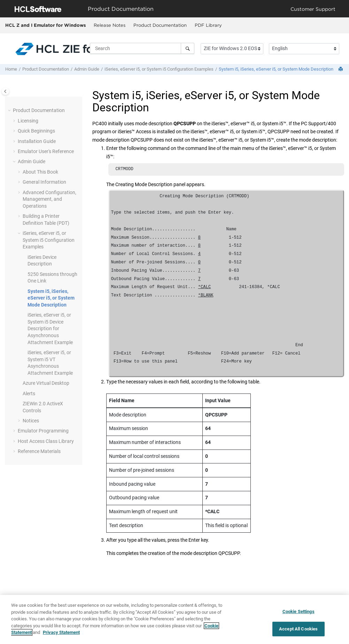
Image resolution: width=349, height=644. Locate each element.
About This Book (40, 172)
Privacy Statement (61, 635)
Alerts (29, 393)
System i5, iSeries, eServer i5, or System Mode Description (276, 69)
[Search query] (142, 48)
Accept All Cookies (298, 631)
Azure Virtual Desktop (46, 383)
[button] (10, 111)
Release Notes (110, 25)
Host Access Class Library (46, 441)
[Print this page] (341, 69)
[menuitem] (109, 25)
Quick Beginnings (36, 131)
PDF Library (208, 25)
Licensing (28, 121)
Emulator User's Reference (46, 151)
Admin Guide (87, 69)
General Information (44, 182)
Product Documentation (160, 25)
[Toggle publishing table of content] (5, 91)
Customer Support (313, 9)
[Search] (188, 48)
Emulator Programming (43, 431)
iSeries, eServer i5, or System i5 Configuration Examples (159, 69)
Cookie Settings (298, 614)
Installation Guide (37, 141)
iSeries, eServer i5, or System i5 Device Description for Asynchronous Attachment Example (50, 328)
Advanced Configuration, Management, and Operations (49, 199)
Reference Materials (39, 451)
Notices (31, 421)
